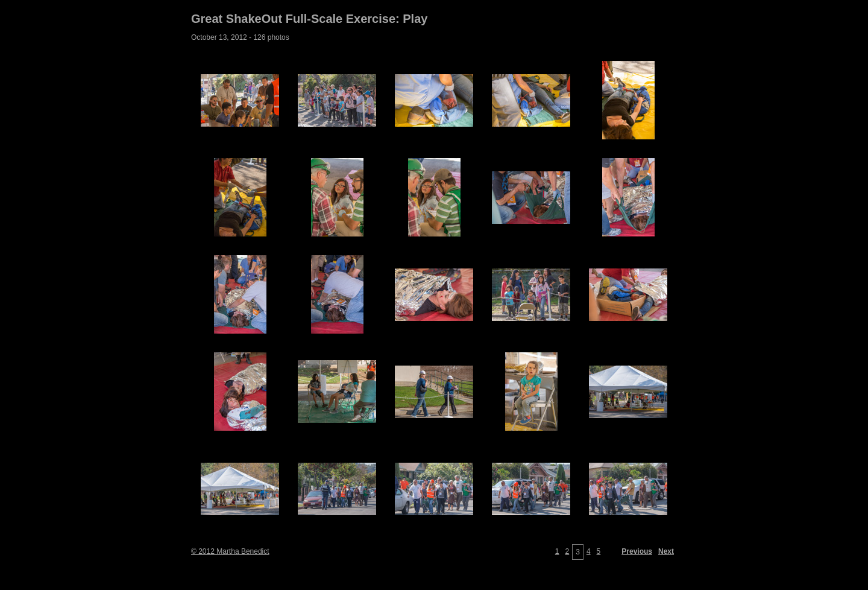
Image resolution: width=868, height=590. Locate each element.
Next (666, 551)
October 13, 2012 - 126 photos (240, 37)
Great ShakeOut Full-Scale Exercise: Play (309, 19)
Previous (637, 551)
